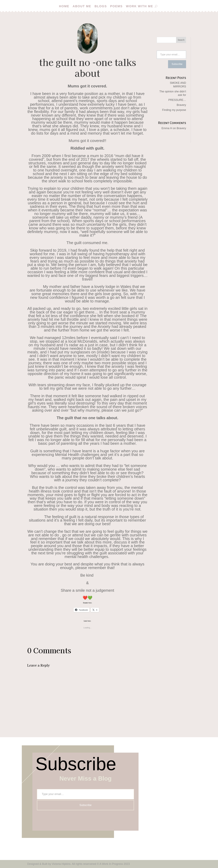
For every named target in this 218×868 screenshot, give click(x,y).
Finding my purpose (174, 110)
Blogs (101, 6)
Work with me (140, 6)
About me (82, 6)
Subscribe (177, 64)
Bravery (181, 105)
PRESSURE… (177, 100)
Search (181, 40)
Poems (116, 6)
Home (64, 6)
